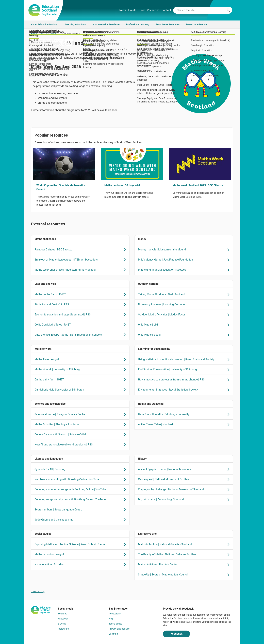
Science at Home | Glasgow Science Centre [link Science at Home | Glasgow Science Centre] (81, 414)
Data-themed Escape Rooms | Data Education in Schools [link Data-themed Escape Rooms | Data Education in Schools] (81, 335)
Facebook (63, 619)
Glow (142, 10)
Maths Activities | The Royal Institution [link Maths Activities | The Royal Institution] (81, 425)
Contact (166, 10)
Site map (113, 634)
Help (111, 619)
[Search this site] (200, 10)
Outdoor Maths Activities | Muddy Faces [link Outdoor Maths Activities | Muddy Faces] (185, 315)
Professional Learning (138, 25)
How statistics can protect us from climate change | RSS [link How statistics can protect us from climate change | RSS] (185, 380)
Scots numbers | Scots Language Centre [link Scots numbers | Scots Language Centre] (81, 510)
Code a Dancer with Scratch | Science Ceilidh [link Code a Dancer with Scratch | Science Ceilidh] (81, 435)
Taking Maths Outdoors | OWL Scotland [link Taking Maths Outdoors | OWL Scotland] (185, 295)
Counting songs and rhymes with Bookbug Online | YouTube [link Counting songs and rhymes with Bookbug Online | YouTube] (81, 500)
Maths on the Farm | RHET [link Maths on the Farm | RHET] (81, 295)
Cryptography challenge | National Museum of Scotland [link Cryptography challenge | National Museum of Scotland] (185, 490)
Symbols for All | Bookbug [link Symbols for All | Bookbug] (81, 469)
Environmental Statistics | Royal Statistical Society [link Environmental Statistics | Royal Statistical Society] (185, 390)
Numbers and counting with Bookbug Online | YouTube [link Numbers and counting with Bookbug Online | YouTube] (81, 479)
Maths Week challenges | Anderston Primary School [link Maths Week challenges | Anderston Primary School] (81, 270)
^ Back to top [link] (38, 591)
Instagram (63, 629)
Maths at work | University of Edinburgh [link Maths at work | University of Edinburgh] (81, 370)
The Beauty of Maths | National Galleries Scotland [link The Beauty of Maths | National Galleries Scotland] (185, 555)
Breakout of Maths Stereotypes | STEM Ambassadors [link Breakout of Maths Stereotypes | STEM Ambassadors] (81, 260)
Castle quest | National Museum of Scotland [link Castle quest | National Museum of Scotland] (185, 479)
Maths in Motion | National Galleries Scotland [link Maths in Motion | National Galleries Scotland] (185, 544)
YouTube (62, 614)
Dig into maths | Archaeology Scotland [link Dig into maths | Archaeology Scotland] (185, 500)
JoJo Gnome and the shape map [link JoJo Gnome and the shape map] (81, 520)
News (123, 10)
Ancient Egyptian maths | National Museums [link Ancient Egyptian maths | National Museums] (185, 469)
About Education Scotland (45, 25)
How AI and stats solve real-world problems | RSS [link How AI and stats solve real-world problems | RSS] (81, 445)
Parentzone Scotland (197, 25)
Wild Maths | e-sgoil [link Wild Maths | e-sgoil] (185, 335)
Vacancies (153, 10)
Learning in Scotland (76, 25)
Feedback (177, 634)
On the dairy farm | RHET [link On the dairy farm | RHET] (81, 380)
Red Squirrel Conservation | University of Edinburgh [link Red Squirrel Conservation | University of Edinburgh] (185, 370)
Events (132, 10)
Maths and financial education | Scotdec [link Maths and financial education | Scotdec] (185, 270)
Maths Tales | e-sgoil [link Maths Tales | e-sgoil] (81, 360)
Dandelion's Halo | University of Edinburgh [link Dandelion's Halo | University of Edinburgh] (81, 390)
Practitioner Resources (168, 25)
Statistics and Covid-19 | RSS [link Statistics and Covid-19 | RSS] (81, 305)
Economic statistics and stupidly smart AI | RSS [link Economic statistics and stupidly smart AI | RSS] (81, 315)
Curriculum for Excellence (106, 25)
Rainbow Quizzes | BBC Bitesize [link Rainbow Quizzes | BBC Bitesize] (81, 250)
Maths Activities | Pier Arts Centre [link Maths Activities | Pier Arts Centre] (185, 565)
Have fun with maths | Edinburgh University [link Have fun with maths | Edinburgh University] (185, 414)
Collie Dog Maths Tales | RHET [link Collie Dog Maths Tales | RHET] (81, 325)
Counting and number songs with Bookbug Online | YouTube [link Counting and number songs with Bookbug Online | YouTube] (81, 490)
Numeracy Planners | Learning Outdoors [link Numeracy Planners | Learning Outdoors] (185, 305)
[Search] (228, 10)
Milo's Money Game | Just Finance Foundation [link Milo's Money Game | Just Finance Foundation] (185, 260)
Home (34, 34)
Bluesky (62, 624)
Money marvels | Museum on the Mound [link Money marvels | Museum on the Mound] (185, 250)
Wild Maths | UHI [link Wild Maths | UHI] (185, 325)
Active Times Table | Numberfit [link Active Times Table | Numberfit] (185, 425)
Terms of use (115, 624)
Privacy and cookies (119, 629)
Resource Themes (49, 34)
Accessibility (115, 614)
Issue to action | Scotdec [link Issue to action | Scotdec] (81, 565)
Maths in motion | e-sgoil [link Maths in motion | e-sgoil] (81, 555)
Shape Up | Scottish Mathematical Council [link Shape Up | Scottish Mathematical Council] (185, 575)
